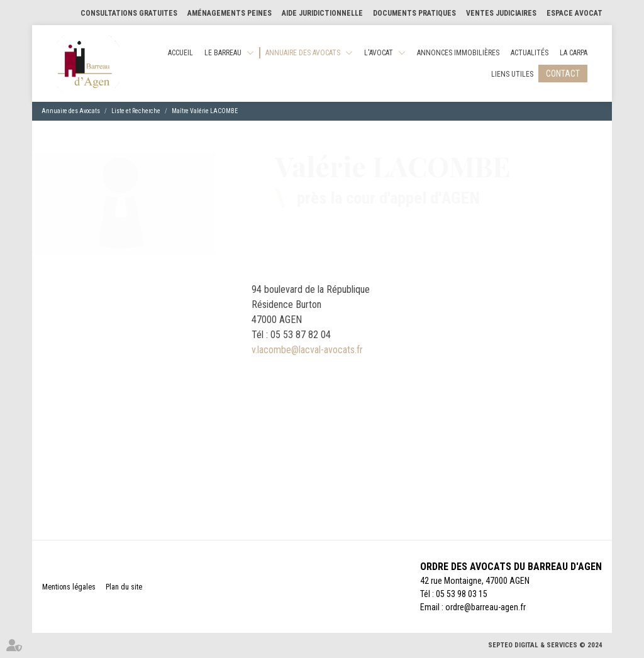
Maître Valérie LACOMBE (205, 111)
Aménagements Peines (230, 13)
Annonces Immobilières (458, 53)
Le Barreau (223, 53)
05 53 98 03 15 (462, 594)
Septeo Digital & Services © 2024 (545, 645)
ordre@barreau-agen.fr (486, 607)
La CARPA (574, 53)
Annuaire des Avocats (303, 53)
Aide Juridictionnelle (322, 13)
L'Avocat (379, 53)
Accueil (180, 53)
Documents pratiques (414, 13)
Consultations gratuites (129, 13)
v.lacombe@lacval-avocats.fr (307, 350)
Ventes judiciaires (501, 13)
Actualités (530, 53)
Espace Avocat (575, 13)
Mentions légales (69, 587)
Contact (563, 74)
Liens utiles (512, 74)
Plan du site (124, 587)
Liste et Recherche (136, 111)
